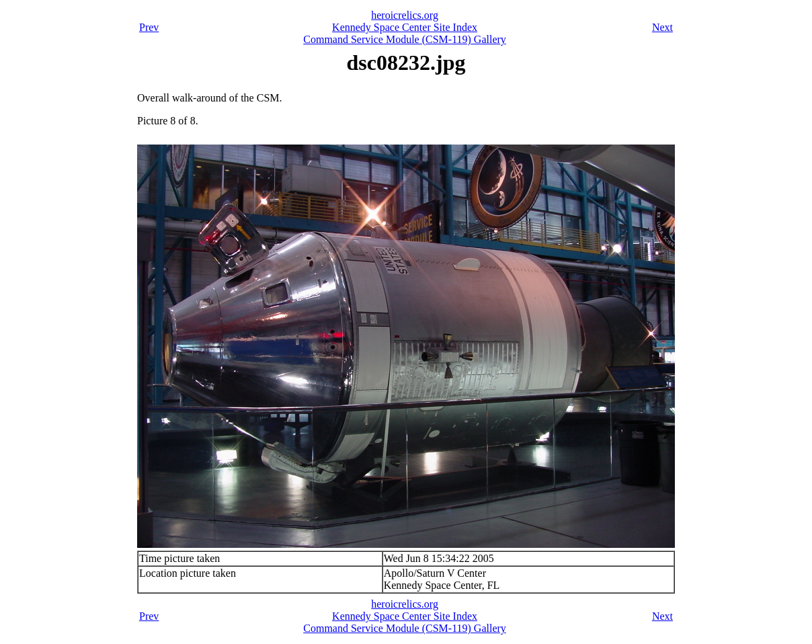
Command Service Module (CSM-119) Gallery (405, 39)
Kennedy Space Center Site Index (405, 27)
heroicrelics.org (405, 15)
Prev (149, 27)
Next (662, 27)
